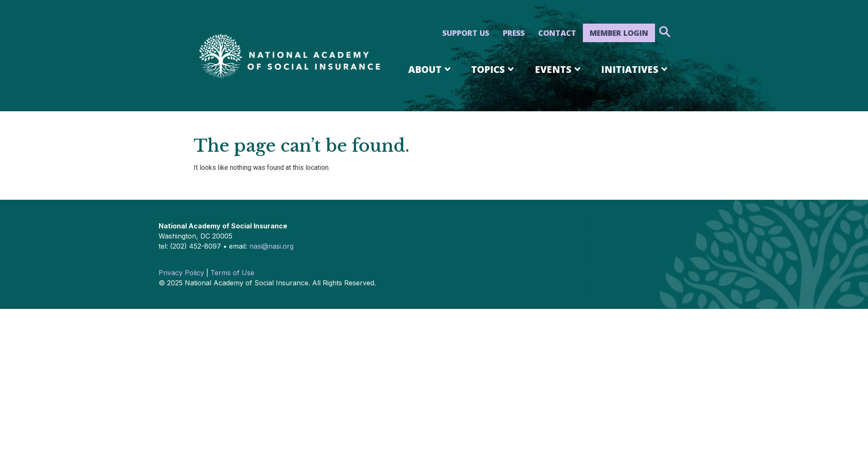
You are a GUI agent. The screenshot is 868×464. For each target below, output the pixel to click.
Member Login (619, 33)
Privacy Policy (181, 273)
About (431, 69)
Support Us (466, 33)
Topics (494, 69)
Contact (557, 33)
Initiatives (636, 69)
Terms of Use (232, 273)
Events (559, 69)
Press (514, 33)
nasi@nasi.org (271, 246)
